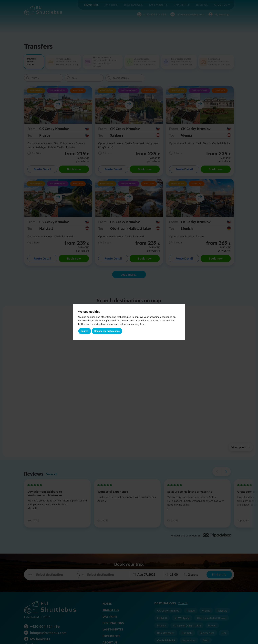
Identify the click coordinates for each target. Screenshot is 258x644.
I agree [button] (85, 331)
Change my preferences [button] (107, 331)
